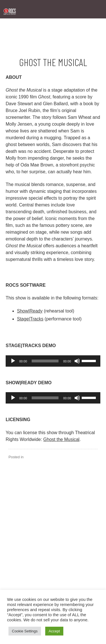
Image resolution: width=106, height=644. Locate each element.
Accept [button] (54, 631)
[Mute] (77, 361)
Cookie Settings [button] (25, 631)
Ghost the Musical (61, 439)
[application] (53, 361)
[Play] (13, 361)
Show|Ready (30, 311)
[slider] (45, 361)
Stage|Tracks (30, 319)
